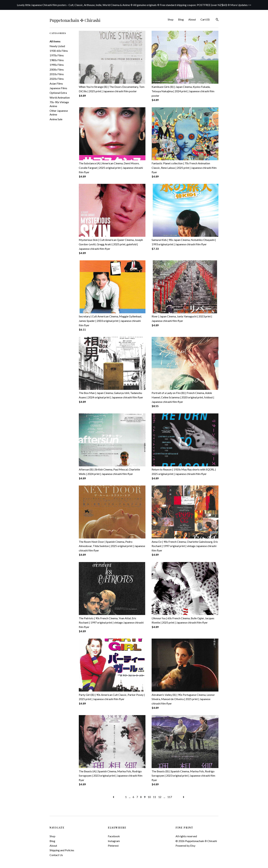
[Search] (217, 20)
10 (149, 797)
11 (155, 797)
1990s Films (57, 65)
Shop (171, 19)
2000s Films (57, 69)
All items (55, 41)
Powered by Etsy (185, 846)
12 (160, 797)
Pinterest (113, 846)
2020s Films (57, 79)
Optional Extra (58, 93)
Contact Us (56, 855)
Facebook (114, 836)
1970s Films (57, 55)
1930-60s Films (59, 51)
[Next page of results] (184, 797)
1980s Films (57, 60)
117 (170, 797)
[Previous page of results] (114, 797)
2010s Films (57, 74)
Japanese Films (58, 88)
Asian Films (56, 83)
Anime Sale (56, 119)
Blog (181, 19)
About (192, 19)
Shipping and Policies (62, 850)
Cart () (205, 19)
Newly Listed (57, 46)
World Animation (60, 97)
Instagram (114, 841)
